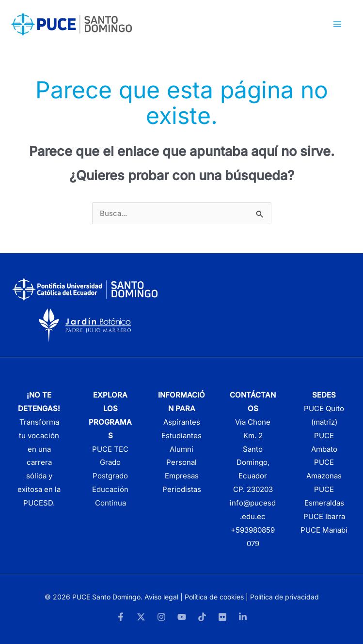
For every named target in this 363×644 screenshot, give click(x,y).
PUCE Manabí (324, 530)
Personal (181, 462)
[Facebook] (121, 617)
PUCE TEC (110, 449)
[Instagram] (161, 617)
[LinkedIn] (243, 617)
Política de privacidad (284, 597)
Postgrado (110, 476)
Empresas (182, 476)
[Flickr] (222, 617)
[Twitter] (141, 617)
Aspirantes (182, 422)
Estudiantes (181, 436)
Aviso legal (161, 597)
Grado (110, 462)
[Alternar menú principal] (338, 24)
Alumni (181, 449)
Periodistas (182, 489)
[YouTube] (182, 617)
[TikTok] (202, 617)
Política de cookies (214, 597)
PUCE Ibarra (324, 516)
